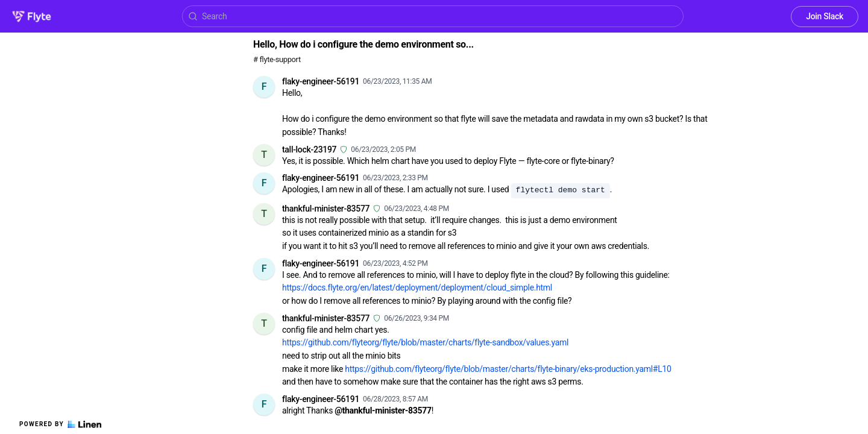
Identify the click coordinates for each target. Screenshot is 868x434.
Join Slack (825, 16)
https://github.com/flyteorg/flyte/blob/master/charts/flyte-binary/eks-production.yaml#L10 (508, 369)
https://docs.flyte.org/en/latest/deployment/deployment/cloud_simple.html (417, 288)
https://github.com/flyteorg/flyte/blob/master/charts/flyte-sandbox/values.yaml (425, 342)
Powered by (60, 424)
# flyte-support (277, 59)
